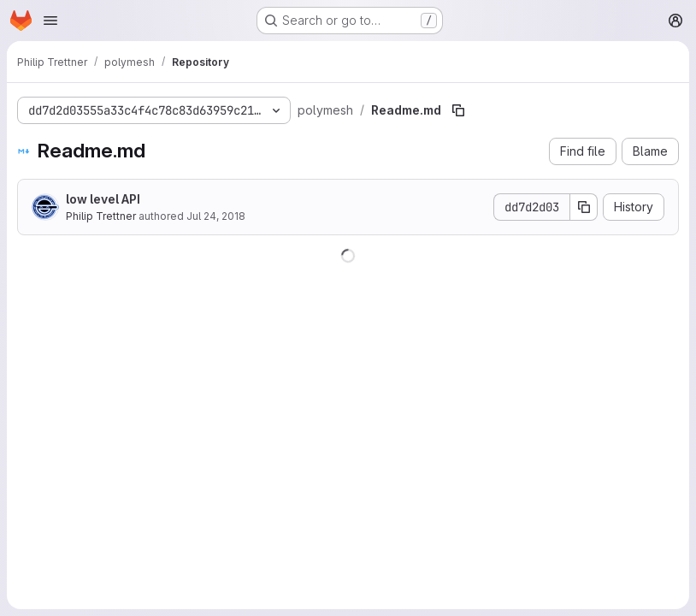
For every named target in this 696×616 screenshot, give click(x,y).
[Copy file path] (458, 110)
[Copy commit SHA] (584, 207)
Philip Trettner (101, 216)
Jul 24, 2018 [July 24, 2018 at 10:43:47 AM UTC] (216, 216)
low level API (103, 199)
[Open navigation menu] (50, 21)
